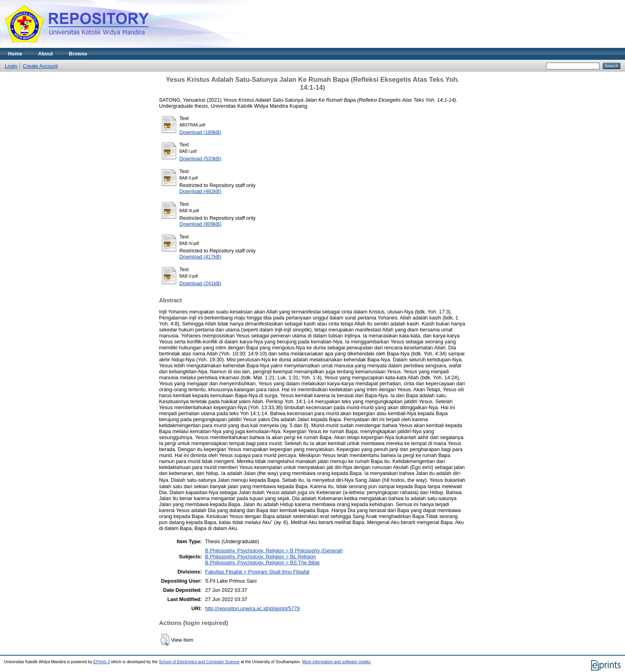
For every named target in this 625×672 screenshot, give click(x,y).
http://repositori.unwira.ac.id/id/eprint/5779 (252, 608)
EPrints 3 (102, 662)
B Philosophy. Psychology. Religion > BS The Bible (262, 563)
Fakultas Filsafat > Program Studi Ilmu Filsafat (257, 572)
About (46, 54)
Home (15, 54)
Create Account (40, 66)
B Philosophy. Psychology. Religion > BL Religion (260, 557)
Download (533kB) (200, 159)
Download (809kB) (200, 224)
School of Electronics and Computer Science (199, 662)
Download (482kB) (200, 191)
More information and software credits (336, 662)
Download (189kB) (200, 132)
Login (11, 66)
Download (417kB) (200, 257)
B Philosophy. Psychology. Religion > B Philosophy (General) (274, 551)
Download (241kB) (200, 283)
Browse (78, 54)
